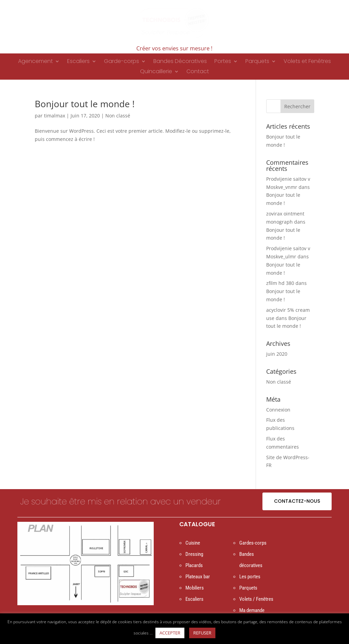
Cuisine (193, 543)
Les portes (250, 577)
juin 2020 (277, 354)
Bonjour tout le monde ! (85, 104)
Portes (223, 62)
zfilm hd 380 (280, 283)
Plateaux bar (198, 577)
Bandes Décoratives (180, 62)
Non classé (118, 116)
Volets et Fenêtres (307, 62)
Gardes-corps (253, 543)
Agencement (35, 62)
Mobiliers (195, 588)
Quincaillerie (156, 72)
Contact (198, 72)
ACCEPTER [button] (170, 633)
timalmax (55, 116)
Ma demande (252, 610)
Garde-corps (122, 62)
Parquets (257, 62)
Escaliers (78, 62)
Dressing (194, 554)
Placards (194, 565)
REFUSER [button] (202, 633)
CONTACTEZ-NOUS (297, 501)
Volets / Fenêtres (256, 599)
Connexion (278, 410)
